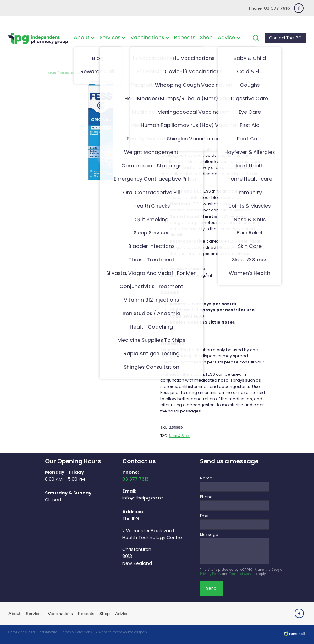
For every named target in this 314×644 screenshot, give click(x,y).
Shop (206, 38)
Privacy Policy (210, 574)
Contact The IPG (285, 38)
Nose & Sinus (180, 436)
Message (209, 535)
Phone (206, 497)
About (84, 38)
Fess (91, 73)
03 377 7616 (135, 479)
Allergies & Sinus (72, 73)
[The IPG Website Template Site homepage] (38, 38)
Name (206, 478)
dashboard (49, 633)
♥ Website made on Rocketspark (121, 633)
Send (211, 589)
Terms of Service (242, 574)
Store (52, 73)
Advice (229, 38)
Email (205, 516)
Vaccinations (150, 38)
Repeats (185, 38)
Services (113, 38)
